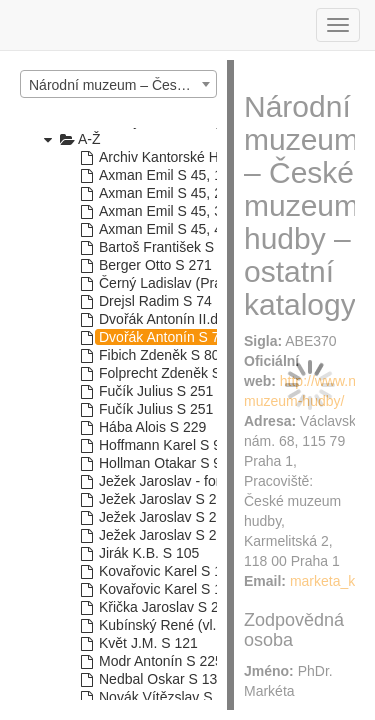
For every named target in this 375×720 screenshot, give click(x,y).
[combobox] (118, 84)
